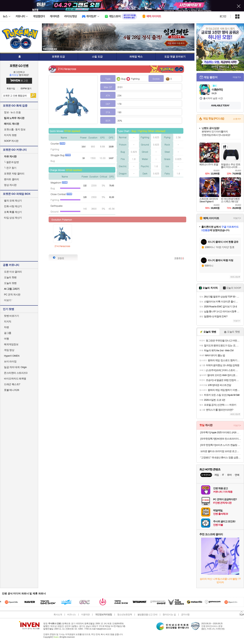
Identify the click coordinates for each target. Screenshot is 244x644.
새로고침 (234, 277)
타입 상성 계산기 (13, 218)
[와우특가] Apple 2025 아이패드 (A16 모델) (221, 432)
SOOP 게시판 (11, 141)
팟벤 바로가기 (11, 316)
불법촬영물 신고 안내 (147, 615)
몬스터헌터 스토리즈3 (16, 373)
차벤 (6, 327)
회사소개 (58, 615)
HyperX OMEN (12, 356)
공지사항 (185, 615)
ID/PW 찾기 (26, 89)
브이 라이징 (10, 361)
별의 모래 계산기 (13, 201)
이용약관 (85, 615)
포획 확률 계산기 (13, 212)
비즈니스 (71, 615)
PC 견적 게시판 (12, 295)
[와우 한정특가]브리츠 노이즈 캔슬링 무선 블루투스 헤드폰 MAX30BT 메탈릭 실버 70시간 (221, 445)
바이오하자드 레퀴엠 (15, 379)
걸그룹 (8, 333)
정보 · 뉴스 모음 (12, 112)
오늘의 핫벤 (10, 277)
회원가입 (11, 89)
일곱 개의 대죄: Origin (15, 367)
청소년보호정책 (125, 615)
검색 (33, 95)
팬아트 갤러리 (11, 179)
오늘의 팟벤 (10, 283)
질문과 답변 (11, 162)
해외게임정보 (11, 344)
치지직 (8, 322)
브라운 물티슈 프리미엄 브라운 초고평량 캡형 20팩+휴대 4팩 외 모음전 (221, 451)
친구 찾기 (10, 168)
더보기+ (237, 77)
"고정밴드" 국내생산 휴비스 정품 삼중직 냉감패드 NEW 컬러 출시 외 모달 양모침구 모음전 (221, 458)
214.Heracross (62, 246)
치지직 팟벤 (10, 135)
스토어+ (237, 119)
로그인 (223, 16)
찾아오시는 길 (169, 615)
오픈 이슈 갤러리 (13, 272)
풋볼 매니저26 (12, 390)
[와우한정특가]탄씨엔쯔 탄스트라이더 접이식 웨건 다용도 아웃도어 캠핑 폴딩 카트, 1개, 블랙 (221, 439)
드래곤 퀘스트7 (12, 384)
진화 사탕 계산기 (13, 206)
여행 (6, 339)
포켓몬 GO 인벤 (19, 66)
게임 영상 (9, 350)
